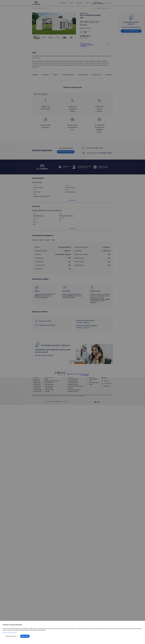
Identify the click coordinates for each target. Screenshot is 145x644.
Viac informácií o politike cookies (10, 633)
